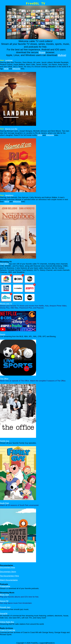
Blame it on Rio (11, 129)
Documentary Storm (8, 572)
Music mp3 (4, 595)
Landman (9, 60)
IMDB (6, 69)
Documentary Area (7, 567)
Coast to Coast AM (8, 630)
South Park (4, 503)
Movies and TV (6, 304)
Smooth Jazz (5, 607)
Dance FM (4, 601)
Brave (42, 52)
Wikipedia (16, 69)
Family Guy (5, 441)
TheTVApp (4, 264)
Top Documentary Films (9, 576)
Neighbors (9, 195)
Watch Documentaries (9, 580)
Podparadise (5, 586)
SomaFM (4, 614)
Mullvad (62, 55)
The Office (4, 379)
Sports (3, 334)
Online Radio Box (7, 622)
